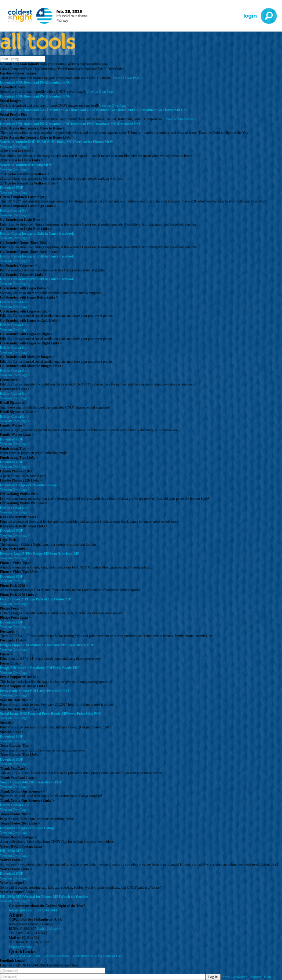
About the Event (38, 956)
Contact (14, 956)
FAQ (23, 956)
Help (267, 977)
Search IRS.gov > (49, 928)
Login (250, 16)
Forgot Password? (234, 977)
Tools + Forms (72, 956)
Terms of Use (112, 956)
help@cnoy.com (21, 910)
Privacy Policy (92, 956)
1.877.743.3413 (46, 910)
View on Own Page (127, 78)
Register (55, 956)
